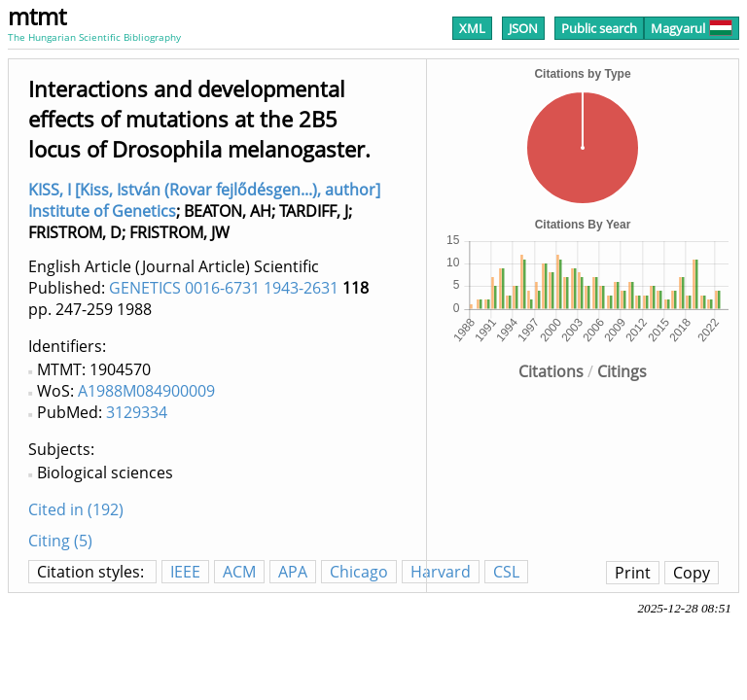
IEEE (185, 572)
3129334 (137, 412)
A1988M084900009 (146, 391)
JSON (523, 28)
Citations (551, 371)
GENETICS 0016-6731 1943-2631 (224, 288)
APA (293, 572)
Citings (622, 371)
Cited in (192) (76, 509)
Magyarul (692, 28)
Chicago (359, 572)
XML (472, 28)
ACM (239, 572)
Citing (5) (60, 541)
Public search (599, 28)
